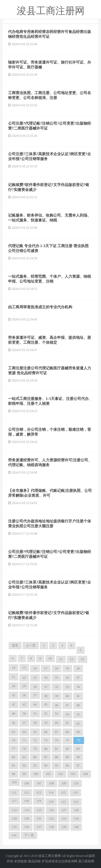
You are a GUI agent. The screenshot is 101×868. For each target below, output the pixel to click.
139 (64, 827)
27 (78, 678)
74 (57, 740)
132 (51, 819)
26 (67, 678)
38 (46, 696)
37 (35, 695)
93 (35, 766)
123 (14, 810)
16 (35, 668)
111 (14, 793)
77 (13, 749)
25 (57, 678)
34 (78, 687)
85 (24, 757)
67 (57, 732)
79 (35, 749)
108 (51, 783)
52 (46, 714)
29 (24, 686)
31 (46, 687)
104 (85, 774)
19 (67, 668)
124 (27, 810)
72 (35, 740)
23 (35, 678)
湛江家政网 (86, 861)
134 (76, 819)
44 (35, 704)
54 (67, 714)
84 (13, 757)
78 (24, 749)
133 (64, 819)
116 (75, 793)
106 (27, 783)
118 (27, 801)
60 (57, 723)
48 (78, 705)
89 (67, 757)
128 (76, 810)
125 (39, 810)
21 (13, 677)
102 (61, 774)
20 (78, 668)
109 (64, 783)
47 (67, 705)
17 (46, 668)
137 (39, 827)
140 (76, 827)
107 (39, 783)
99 (24, 774)
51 (35, 714)
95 (57, 766)
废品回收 (34, 861)
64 (24, 732)
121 (64, 802)
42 (13, 704)
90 (78, 757)
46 (57, 705)
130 (27, 819)
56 (13, 723)
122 (76, 802)
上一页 (31, 645)
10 (50, 658)
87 (46, 757)
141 (14, 835)
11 (61, 659)
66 (46, 732)
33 (67, 687)
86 (35, 757)
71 (24, 740)
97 (78, 766)
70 (13, 740)
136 (27, 827)
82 (67, 749)
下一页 (29, 835)
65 (35, 732)
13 (82, 659)
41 (78, 696)
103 (73, 774)
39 (57, 696)
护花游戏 (48, 861)
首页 (15, 645)
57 (24, 723)
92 (24, 766)
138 (51, 827)
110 (76, 783)
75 (67, 740)
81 (57, 749)
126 (51, 810)
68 (67, 732)
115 (63, 793)
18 (57, 668)
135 (14, 827)
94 (46, 766)
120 (51, 802)
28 (13, 686)
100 (36, 774)
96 (67, 766)
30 (35, 687)
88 (57, 757)
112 (26, 793)
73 (46, 740)
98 (13, 774)
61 (67, 723)
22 (24, 678)
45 (46, 704)
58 (35, 723)
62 (78, 724)
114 (51, 793)
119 (39, 801)
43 (24, 704)
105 (14, 782)
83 (78, 749)
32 (57, 687)
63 (13, 732)
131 (39, 819)
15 (24, 668)
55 (78, 714)
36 (24, 695)
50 (24, 714)
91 (13, 766)
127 (64, 810)
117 (14, 801)
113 (39, 793)
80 (46, 749)
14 (13, 668)
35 (13, 695)
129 (14, 819)
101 (48, 774)
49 (13, 714)
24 (46, 678)
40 (67, 696)
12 (72, 659)
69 (78, 732)
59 (46, 723)
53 (57, 714)
